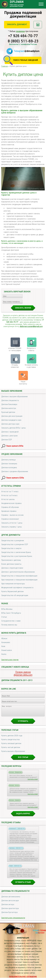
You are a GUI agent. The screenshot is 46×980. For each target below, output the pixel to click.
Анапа (4, 654)
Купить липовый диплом (11, 746)
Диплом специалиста (10, 400)
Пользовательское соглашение (23, 979)
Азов (3, 646)
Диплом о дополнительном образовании (18, 572)
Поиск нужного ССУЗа (15, 478)
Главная (5, 66)
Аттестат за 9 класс (9, 496)
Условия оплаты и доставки (31, 366)
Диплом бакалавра (9, 404)
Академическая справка (11, 503)
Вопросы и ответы (31, 349)
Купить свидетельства (10, 742)
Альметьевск (7, 650)
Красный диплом (8, 412)
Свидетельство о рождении (13, 541)
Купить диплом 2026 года (12, 738)
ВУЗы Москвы (7, 609)
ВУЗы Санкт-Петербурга (11, 613)
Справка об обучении (10, 507)
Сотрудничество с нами (11, 621)
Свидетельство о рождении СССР (15, 544)
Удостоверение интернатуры (13, 584)
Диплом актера (8, 907)
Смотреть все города (10, 660)
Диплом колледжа (9, 468)
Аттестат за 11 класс (10, 492)
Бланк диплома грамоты (11, 564)
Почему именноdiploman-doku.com (23, 673)
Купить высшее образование (13, 754)
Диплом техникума (9, 464)
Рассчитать (38, 25)
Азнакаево (6, 642)
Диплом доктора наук (10, 424)
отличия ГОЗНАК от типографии (15, 349)
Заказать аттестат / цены (12, 523)
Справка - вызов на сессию (12, 515)
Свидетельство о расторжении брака (17, 556)
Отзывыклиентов (15, 366)
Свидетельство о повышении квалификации (19, 576)
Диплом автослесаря (10, 903)
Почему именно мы (9, 625)
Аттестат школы (8, 499)
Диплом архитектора (10, 911)
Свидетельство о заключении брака (16, 552)
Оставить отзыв (23, 884)
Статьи (4, 617)
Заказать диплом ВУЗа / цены (13, 428)
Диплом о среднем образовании (15, 472)
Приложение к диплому (11, 560)
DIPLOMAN (24, 929)
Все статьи (23, 760)
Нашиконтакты (23, 383)
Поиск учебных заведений (26, 60)
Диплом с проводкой (10, 432)
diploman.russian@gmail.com (31, 327)
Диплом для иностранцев (12, 416)
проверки (20, 31)
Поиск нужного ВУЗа (15, 446)
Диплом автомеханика (11, 899)
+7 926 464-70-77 (23, 36)
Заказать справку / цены (12, 527)
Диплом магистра (9, 408)
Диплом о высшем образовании (14, 397)
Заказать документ (17, 24)
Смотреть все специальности (13, 920)
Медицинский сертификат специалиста (17, 588)
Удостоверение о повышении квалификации (19, 580)
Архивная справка (9, 511)
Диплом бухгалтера (9, 915)
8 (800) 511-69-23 (23, 41)
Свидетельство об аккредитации (15, 595)
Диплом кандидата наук (11, 420)
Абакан (4, 639)
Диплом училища (8, 460)
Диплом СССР (7, 440)
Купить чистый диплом (11, 750)
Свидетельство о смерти (11, 548)
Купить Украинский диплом (12, 592)
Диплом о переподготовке (12, 568)
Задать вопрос (23, 816)
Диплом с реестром (9, 436)
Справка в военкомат (10, 519)
